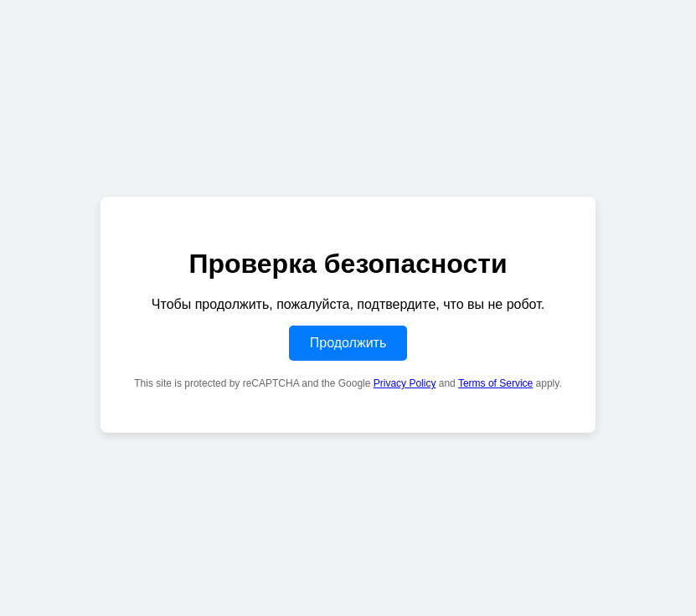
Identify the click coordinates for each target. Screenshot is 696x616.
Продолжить (348, 343)
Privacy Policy (405, 383)
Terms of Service (495, 383)
